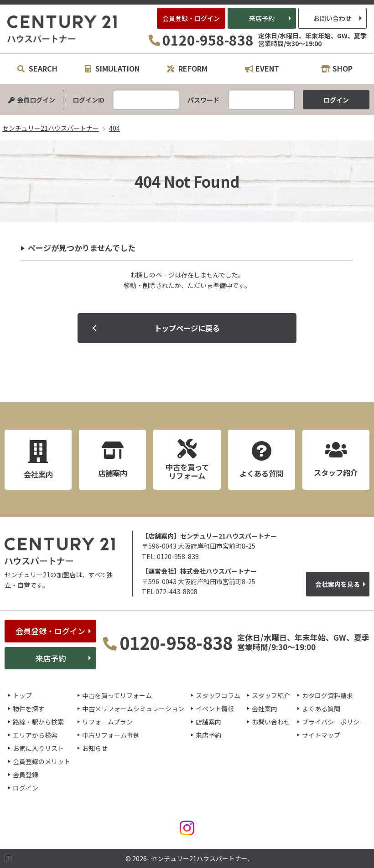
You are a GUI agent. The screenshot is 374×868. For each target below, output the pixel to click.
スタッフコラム (218, 695)
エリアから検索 (35, 735)
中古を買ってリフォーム (117, 695)
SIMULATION (112, 68)
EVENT (262, 68)
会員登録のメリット (42, 761)
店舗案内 (208, 722)
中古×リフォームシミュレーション (133, 709)
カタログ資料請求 (327, 695)
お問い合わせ (332, 18)
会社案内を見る (338, 584)
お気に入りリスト (38, 748)
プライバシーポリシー (334, 722)
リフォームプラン (107, 722)
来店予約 (262, 18)
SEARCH (37, 68)
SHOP (337, 68)
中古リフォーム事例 (111, 735)
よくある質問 (321, 709)
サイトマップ (321, 735)
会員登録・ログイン (191, 18)
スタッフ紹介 (271, 695)
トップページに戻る (187, 328)
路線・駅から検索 (38, 722)
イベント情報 (215, 709)
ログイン (26, 788)
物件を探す (29, 709)
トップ (22, 695)
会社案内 (265, 709)
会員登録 (26, 775)
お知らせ (95, 748)
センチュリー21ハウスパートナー (62, 29)
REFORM (187, 68)
